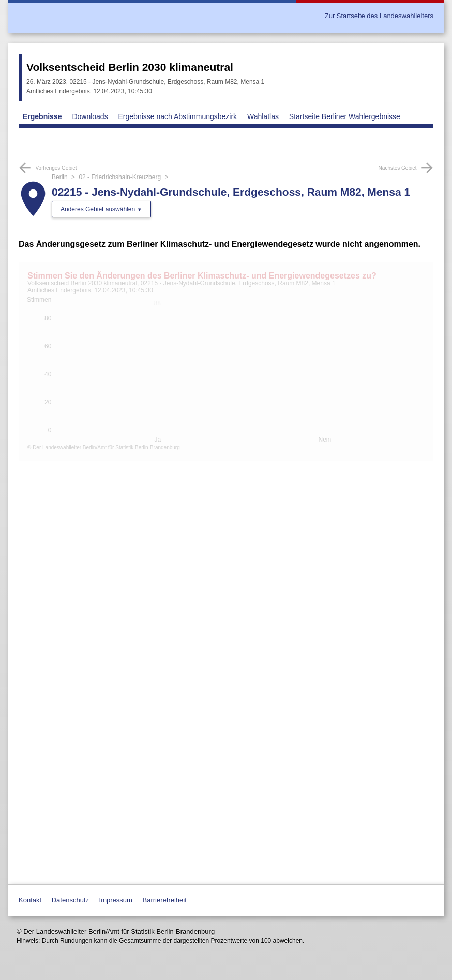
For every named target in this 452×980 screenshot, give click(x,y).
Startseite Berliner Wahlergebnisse (345, 116)
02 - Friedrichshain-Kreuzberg (120, 177)
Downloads (90, 116)
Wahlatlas (263, 116)
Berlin (60, 177)
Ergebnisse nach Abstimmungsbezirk (178, 116)
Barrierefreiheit (165, 900)
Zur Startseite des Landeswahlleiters (379, 16)
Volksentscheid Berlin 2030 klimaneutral (130, 67)
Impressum (116, 900)
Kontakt (30, 900)
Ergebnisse (42, 116)
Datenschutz (70, 900)
